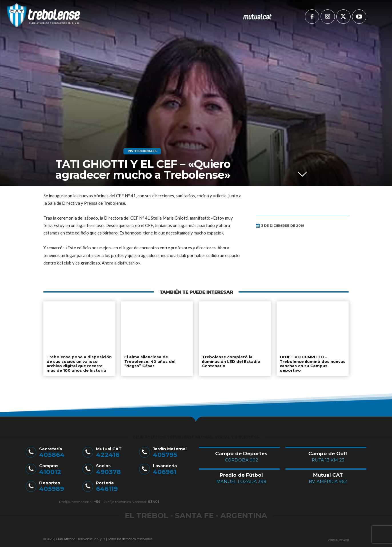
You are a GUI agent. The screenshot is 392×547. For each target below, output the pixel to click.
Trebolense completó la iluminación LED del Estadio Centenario (231, 361)
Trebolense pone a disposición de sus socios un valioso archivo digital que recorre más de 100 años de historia (79, 364)
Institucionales (142, 151)
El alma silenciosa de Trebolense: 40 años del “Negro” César (150, 361)
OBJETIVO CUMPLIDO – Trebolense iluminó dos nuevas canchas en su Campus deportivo (313, 364)
